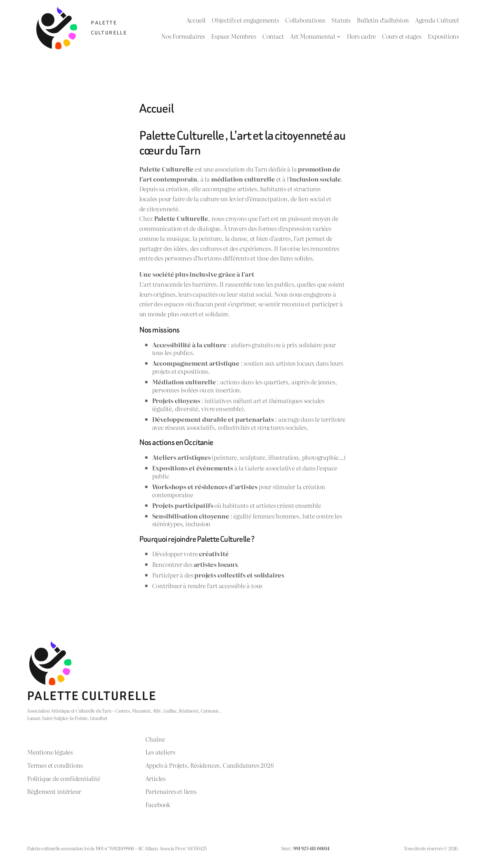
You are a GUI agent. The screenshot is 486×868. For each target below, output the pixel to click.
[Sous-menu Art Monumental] (339, 36)
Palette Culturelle (92, 696)
